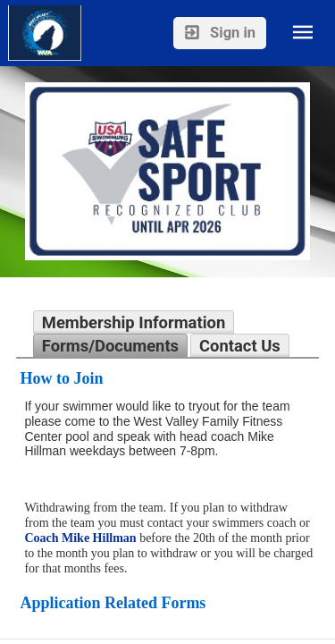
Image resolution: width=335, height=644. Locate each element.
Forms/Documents (110, 346)
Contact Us (240, 346)
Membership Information (134, 322)
